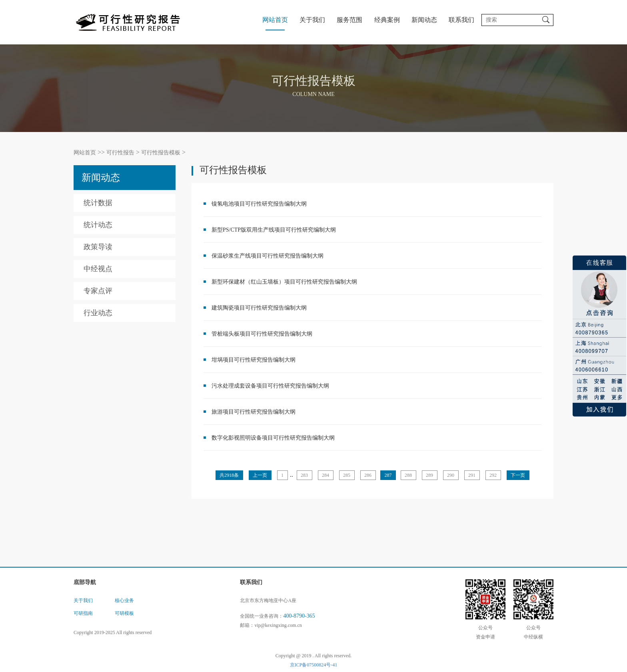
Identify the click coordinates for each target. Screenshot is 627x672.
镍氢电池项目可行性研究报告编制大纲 (259, 204)
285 (347, 475)
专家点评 (98, 291)
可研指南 (83, 620)
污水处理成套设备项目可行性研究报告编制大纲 (270, 386)
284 (325, 475)
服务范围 (349, 20)
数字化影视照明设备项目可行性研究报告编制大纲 (273, 438)
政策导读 (98, 247)
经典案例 (387, 20)
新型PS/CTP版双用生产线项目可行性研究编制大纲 (274, 230)
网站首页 (275, 20)
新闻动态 (424, 20)
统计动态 (98, 225)
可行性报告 (120, 153)
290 (451, 475)
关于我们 (312, 20)
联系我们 (461, 20)
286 (368, 475)
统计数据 (98, 203)
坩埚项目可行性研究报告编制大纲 (254, 360)
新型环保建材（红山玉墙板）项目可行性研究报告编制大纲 (284, 282)
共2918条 (229, 475)
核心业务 (124, 607)
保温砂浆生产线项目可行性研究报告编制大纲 (268, 256)
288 (408, 475)
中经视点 (98, 269)
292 (493, 475)
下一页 (518, 475)
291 (472, 475)
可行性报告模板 (161, 153)
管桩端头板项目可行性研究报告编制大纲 (262, 334)
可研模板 (124, 620)
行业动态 (98, 313)
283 (304, 475)
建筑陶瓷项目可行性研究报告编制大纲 (259, 308)
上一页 (260, 475)
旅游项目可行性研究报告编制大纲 (254, 412)
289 (429, 475)
